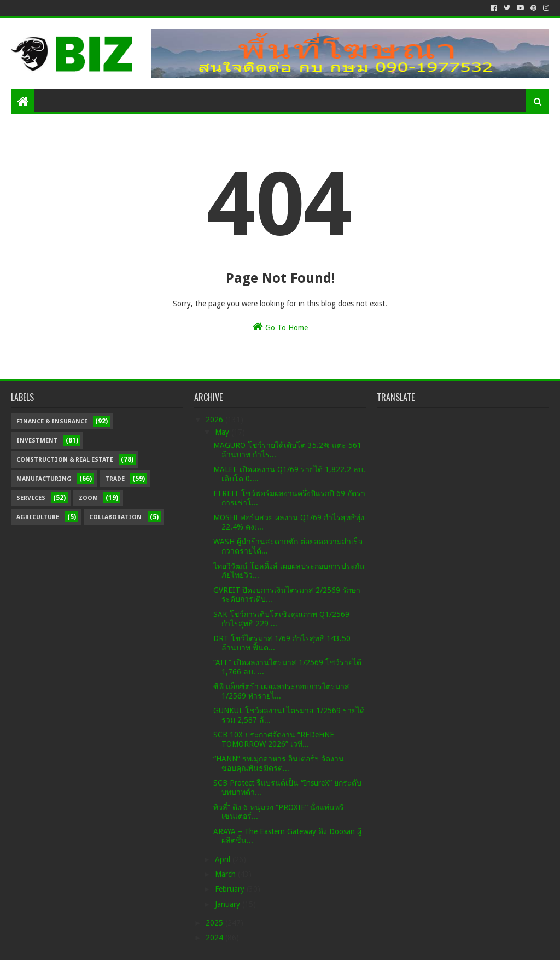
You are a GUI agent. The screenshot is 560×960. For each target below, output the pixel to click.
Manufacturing (44, 479)
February (231, 889)
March (226, 874)
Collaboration (115, 517)
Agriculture (38, 517)
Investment (37, 441)
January (229, 904)
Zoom (88, 498)
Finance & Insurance (52, 421)
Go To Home (280, 327)
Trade (115, 479)
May (223, 432)
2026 (215, 420)
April (224, 859)
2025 (215, 923)
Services (31, 498)
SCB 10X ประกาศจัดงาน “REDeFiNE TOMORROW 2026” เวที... (274, 739)
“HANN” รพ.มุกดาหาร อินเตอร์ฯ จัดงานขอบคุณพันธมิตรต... (279, 763)
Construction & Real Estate (65, 460)
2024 (215, 938)
